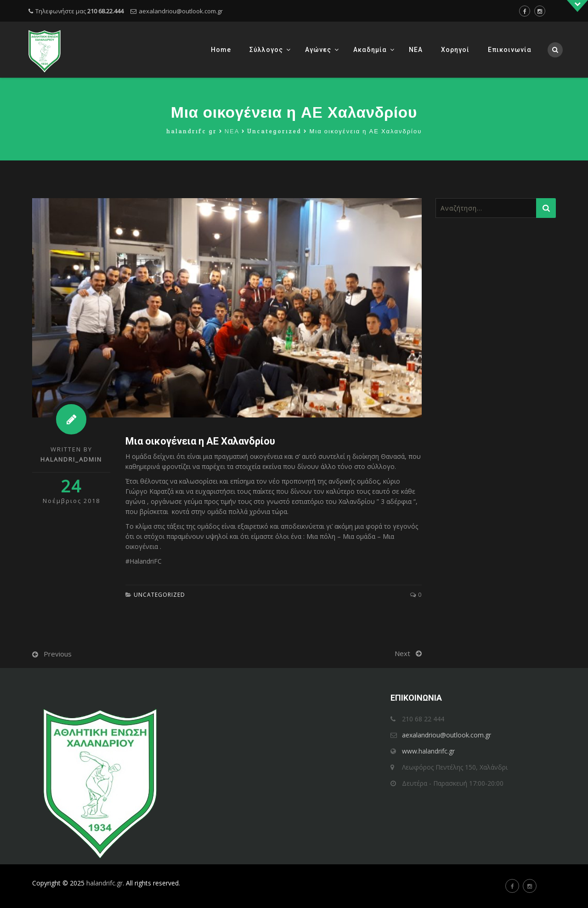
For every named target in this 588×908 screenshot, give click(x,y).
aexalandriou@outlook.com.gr (181, 11)
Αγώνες (318, 50)
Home (221, 50)
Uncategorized (159, 595)
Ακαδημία (370, 50)
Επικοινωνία (510, 50)
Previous (58, 654)
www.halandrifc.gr (428, 751)
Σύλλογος (266, 50)
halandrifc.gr (105, 883)
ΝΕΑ (416, 50)
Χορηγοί (455, 50)
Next (402, 653)
